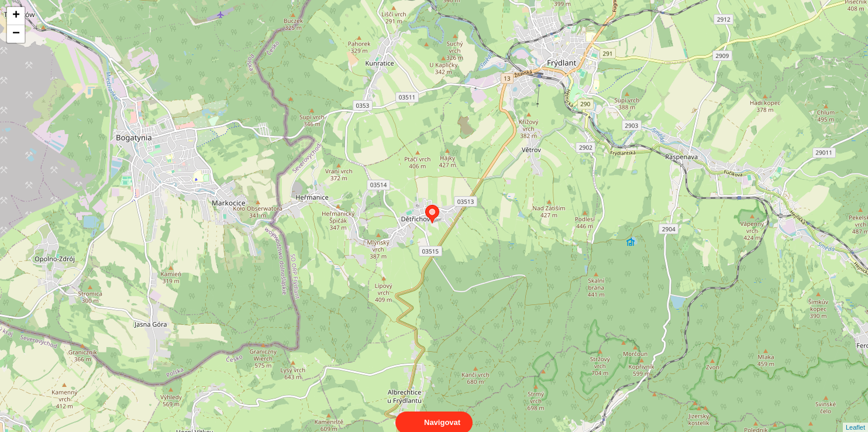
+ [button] (16, 16)
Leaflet (855, 417)
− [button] (16, 34)
